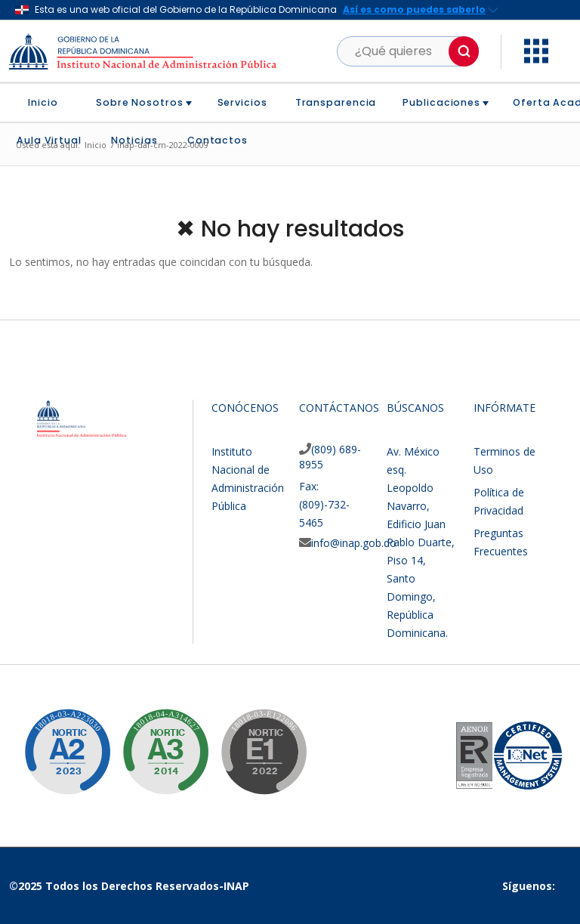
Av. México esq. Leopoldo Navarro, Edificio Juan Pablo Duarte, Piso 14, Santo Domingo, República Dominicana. (421, 542)
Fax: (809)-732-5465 (324, 504)
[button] (464, 51)
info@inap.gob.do (354, 543)
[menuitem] (49, 103)
